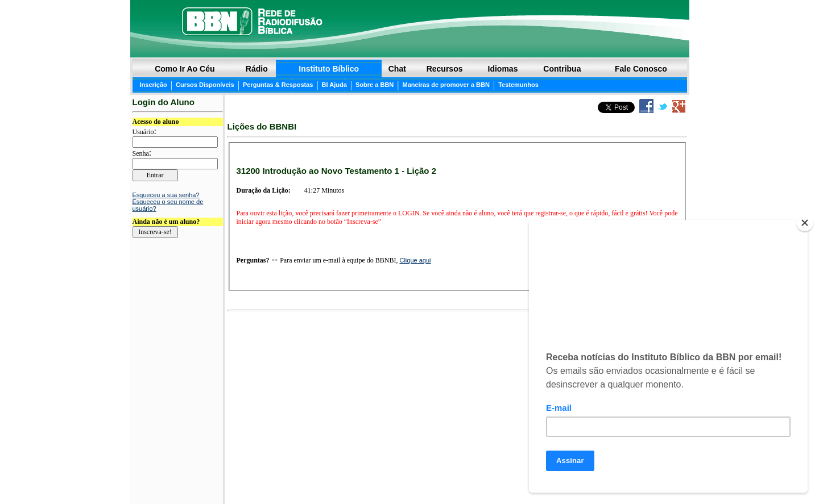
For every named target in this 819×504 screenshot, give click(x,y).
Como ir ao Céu (185, 69)
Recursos (445, 69)
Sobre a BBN (375, 85)
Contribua (562, 69)
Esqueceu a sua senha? (166, 195)
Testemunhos (518, 85)
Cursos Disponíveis (205, 85)
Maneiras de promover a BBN (446, 85)
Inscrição (154, 85)
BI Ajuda (334, 85)
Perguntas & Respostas (278, 85)
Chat (397, 69)
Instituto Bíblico (329, 69)
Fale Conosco (641, 69)
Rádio (257, 69)
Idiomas (503, 69)
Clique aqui (415, 260)
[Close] (805, 223)
